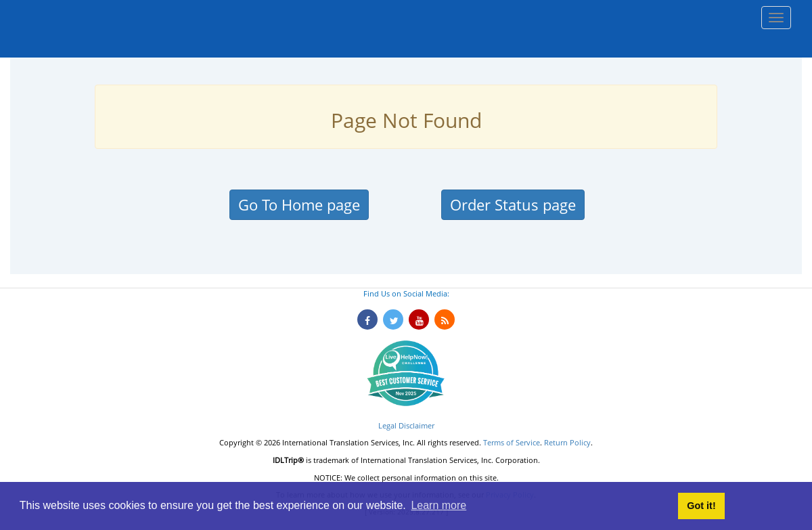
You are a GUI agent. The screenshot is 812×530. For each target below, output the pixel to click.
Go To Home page (299, 204)
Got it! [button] (701, 506)
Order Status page (513, 204)
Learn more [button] (438, 505)
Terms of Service (512, 442)
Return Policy (567, 442)
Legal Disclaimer (406, 425)
